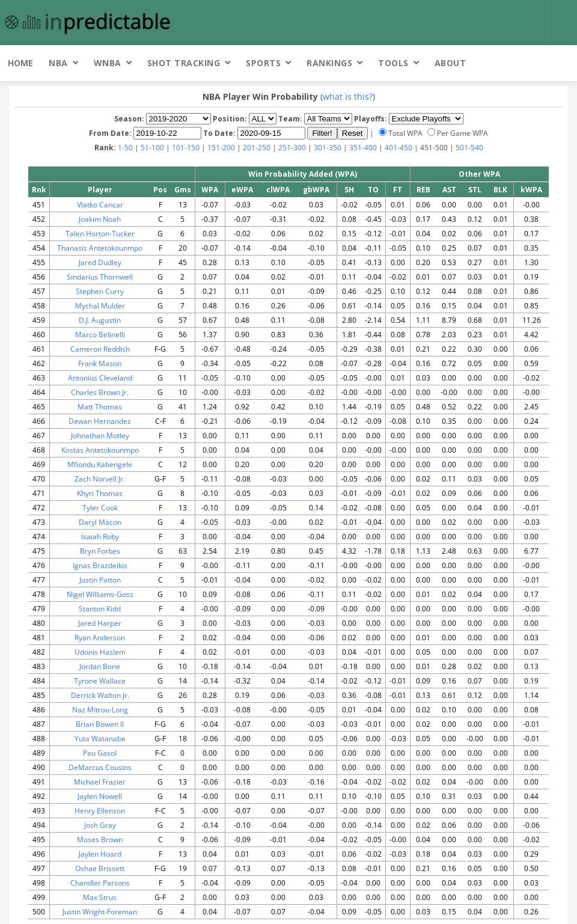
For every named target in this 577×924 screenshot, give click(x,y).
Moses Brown (100, 840)
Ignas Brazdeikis (100, 565)
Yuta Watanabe (100, 739)
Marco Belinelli (100, 335)
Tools (393, 63)
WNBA (108, 63)
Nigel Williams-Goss (100, 594)
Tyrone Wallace (100, 681)
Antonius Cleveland (100, 378)
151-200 (221, 148)
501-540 (469, 148)
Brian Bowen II (100, 724)
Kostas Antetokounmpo (100, 450)
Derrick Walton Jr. (100, 695)
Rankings (329, 63)
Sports (263, 63)
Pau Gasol (100, 753)
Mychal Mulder (100, 306)
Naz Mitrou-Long (100, 710)
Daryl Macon (100, 522)
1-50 (125, 148)
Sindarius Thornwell (100, 277)
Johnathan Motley (100, 436)
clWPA (278, 190)
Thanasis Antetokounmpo (100, 248)
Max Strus (100, 897)
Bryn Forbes (100, 551)
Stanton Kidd (100, 609)
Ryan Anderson (100, 638)
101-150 (186, 148)
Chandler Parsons (100, 883)
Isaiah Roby (100, 537)
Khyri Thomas (100, 493)
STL (475, 190)
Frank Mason (100, 363)
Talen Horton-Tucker (100, 234)
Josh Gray (100, 825)
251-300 (292, 148)
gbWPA (316, 190)
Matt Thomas (100, 407)
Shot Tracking (184, 63)
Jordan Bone (100, 666)
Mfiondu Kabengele (100, 464)
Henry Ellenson (100, 811)
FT (398, 190)
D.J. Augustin (100, 320)
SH (349, 190)
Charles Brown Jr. (100, 392)
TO (373, 190)
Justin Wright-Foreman (100, 912)
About (450, 63)
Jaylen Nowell (100, 796)
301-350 (328, 148)
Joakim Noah (100, 219)
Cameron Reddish (100, 349)
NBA (58, 63)
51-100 (152, 148)
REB (423, 190)
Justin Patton (100, 580)
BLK (500, 190)
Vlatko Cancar (100, 205)
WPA (210, 190)
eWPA (242, 190)
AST (449, 190)
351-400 (363, 148)
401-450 (398, 148)
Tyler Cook (100, 508)
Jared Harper (100, 623)
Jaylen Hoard (100, 854)
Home (20, 63)
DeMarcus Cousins (100, 767)
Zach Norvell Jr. (100, 479)
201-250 (257, 148)
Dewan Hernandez (100, 421)
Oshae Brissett (100, 868)
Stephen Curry (100, 291)
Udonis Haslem (100, 652)
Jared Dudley (100, 262)
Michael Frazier (100, 782)
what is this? (348, 96)
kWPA (531, 190)
